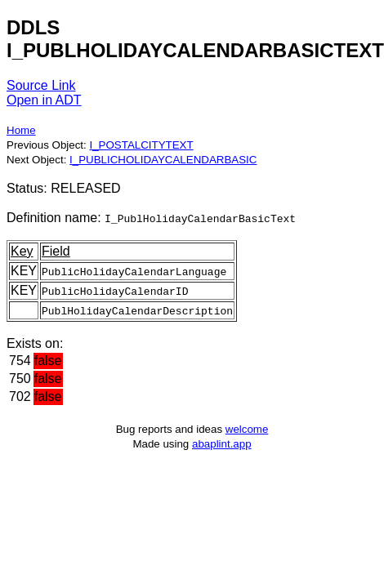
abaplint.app (222, 444)
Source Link (41, 85)
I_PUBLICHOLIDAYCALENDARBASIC (163, 160)
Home (21, 130)
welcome (247, 429)
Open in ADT (44, 100)
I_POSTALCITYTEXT (141, 145)
